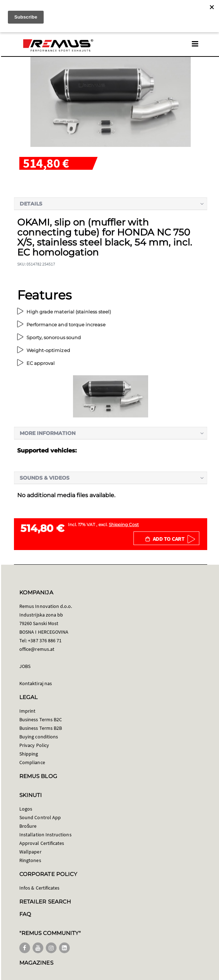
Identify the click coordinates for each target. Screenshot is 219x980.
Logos (26, 809)
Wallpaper (30, 852)
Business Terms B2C (41, 719)
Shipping (29, 754)
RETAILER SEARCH (45, 902)
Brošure (28, 826)
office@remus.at (37, 649)
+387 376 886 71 (45, 640)
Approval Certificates (42, 843)
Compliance (32, 762)
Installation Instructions (45, 835)
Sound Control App (40, 817)
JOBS (25, 666)
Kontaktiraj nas (36, 683)
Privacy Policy (34, 745)
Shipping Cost (124, 524)
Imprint (27, 711)
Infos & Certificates (39, 888)
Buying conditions (39, 737)
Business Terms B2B (41, 728)
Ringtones (30, 860)
